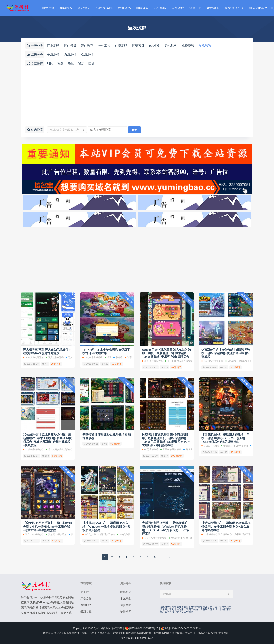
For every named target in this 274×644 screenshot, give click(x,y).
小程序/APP (104, 8)
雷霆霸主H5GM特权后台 (235, 446)
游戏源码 (205, 45)
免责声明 (126, 605)
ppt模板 (154, 45)
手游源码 (53, 54)
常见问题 (126, 598)
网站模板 (66, 8)
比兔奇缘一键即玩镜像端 (239, 361)
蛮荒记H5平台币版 (56, 534)
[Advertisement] (137, 97)
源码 (108, 357)
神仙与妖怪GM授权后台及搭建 (99, 534)
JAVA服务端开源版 (33, 357)
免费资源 (188, 45)
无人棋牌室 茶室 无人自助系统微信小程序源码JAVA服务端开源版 (47, 351)
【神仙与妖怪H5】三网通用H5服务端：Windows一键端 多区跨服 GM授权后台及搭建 (106, 526)
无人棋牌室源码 (55, 357)
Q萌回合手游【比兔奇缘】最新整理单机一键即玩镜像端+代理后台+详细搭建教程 (226, 353)
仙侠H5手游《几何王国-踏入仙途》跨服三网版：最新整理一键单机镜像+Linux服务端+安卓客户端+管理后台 (166, 353)
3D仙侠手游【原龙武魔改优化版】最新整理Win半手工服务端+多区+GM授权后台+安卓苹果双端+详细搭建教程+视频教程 (47, 440)
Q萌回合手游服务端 (212, 361)
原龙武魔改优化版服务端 (59, 449)
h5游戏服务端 (150, 449)
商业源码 (84, 8)
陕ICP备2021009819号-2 (141, 628)
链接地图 (126, 611)
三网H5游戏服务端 (33, 534)
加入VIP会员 (258, 8)
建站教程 (213, 8)
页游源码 (70, 54)
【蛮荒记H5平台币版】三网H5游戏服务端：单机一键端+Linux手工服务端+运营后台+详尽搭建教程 (47, 526)
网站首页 (49, 8)
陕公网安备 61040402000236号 (181, 628)
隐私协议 (126, 592)
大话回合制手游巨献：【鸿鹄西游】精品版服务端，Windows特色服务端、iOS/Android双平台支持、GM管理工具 (166, 528)
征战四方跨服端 (210, 446)
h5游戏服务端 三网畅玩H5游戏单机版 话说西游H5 (228, 534)
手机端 (118, 357)
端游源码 (87, 54)
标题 (60, 63)
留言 (81, 63)
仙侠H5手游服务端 (152, 361)
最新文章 (86, 611)
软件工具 (196, 8)
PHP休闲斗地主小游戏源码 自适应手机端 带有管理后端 (106, 351)
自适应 (129, 357)
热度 (71, 63)
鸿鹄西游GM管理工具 (180, 538)
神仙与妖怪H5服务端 (129, 534)
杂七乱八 (171, 45)
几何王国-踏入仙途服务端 (179, 361)
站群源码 (125, 8)
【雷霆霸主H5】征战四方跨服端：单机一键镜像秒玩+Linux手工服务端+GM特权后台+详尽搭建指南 (225, 438)
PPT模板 (160, 8)
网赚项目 (143, 8)
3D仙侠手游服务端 (33, 449)
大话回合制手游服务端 (154, 538)
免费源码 (178, 8)
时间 (50, 63)
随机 (91, 63)
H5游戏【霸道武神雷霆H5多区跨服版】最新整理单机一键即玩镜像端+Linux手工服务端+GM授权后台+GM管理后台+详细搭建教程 (166, 440)
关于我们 (86, 592)
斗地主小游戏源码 (92, 357)
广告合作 (86, 598)
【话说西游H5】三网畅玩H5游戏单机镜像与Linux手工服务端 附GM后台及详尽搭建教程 (226, 526)
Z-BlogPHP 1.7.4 (144, 638)
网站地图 (86, 605)
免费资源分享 (234, 8)
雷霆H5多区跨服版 (171, 449)
